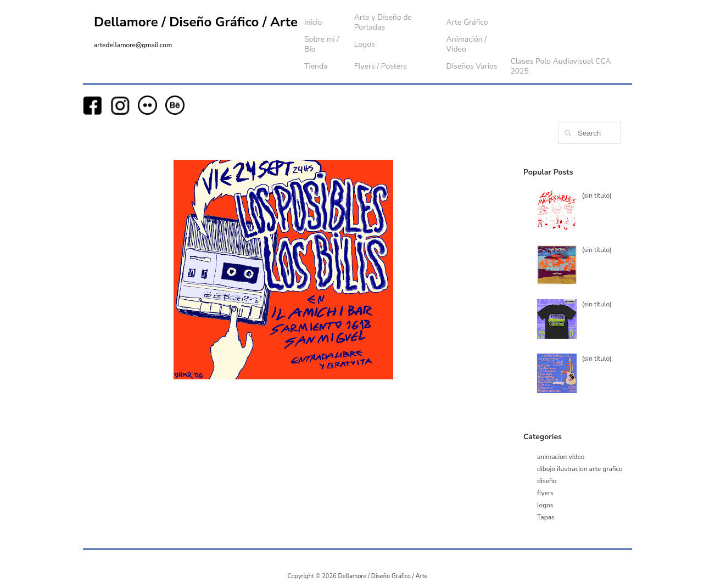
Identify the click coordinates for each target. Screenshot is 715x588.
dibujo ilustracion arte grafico (580, 469)
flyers (545, 493)
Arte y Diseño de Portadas (383, 22)
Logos (365, 44)
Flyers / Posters (381, 66)
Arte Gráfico (467, 22)
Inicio (313, 22)
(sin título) (597, 195)
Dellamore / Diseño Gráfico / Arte (196, 22)
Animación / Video (466, 44)
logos (545, 505)
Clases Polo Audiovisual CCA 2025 (560, 66)
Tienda (316, 66)
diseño (547, 481)
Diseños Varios (471, 66)
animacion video (561, 457)
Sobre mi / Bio (322, 44)
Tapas (546, 517)
